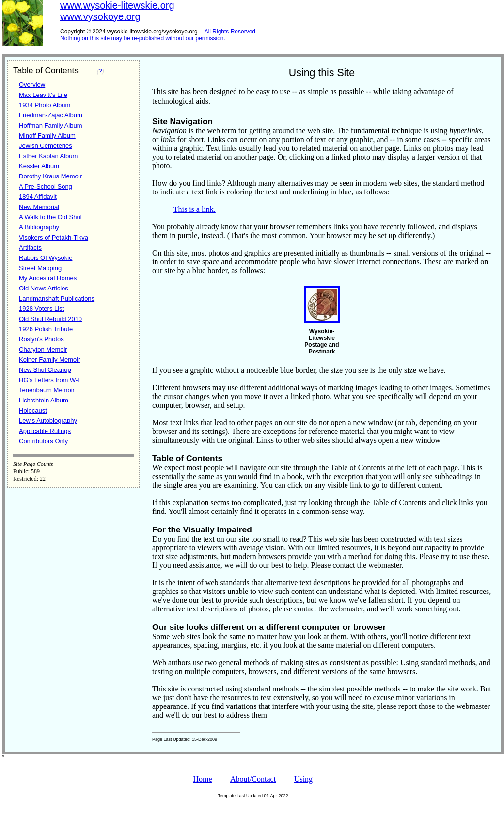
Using (303, 779)
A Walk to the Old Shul (50, 217)
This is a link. (195, 209)
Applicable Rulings (45, 431)
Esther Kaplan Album (48, 156)
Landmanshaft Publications (57, 298)
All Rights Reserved (230, 32)
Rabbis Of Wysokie (46, 258)
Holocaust (33, 410)
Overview (32, 85)
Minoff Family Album (47, 136)
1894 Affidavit (38, 197)
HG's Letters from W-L (50, 380)
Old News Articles (44, 288)
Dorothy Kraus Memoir (50, 176)
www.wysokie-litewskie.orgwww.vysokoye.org (117, 11)
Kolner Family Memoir (49, 360)
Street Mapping (40, 268)
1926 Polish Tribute (46, 329)
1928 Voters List (41, 309)
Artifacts (30, 248)
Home (202, 779)
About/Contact (253, 779)
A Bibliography (39, 227)
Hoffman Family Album (51, 125)
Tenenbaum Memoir (47, 390)
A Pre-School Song (46, 186)
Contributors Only (43, 441)
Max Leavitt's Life (43, 95)
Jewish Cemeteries (46, 146)
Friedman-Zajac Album (51, 115)
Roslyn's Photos (41, 339)
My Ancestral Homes (48, 278)
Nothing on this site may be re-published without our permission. (143, 38)
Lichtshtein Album (44, 400)
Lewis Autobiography (48, 421)
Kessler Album (39, 166)
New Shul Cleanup (45, 370)
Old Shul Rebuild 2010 (50, 319)
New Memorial (39, 207)
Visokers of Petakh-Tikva (54, 237)
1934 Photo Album (45, 105)
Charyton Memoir (43, 349)
